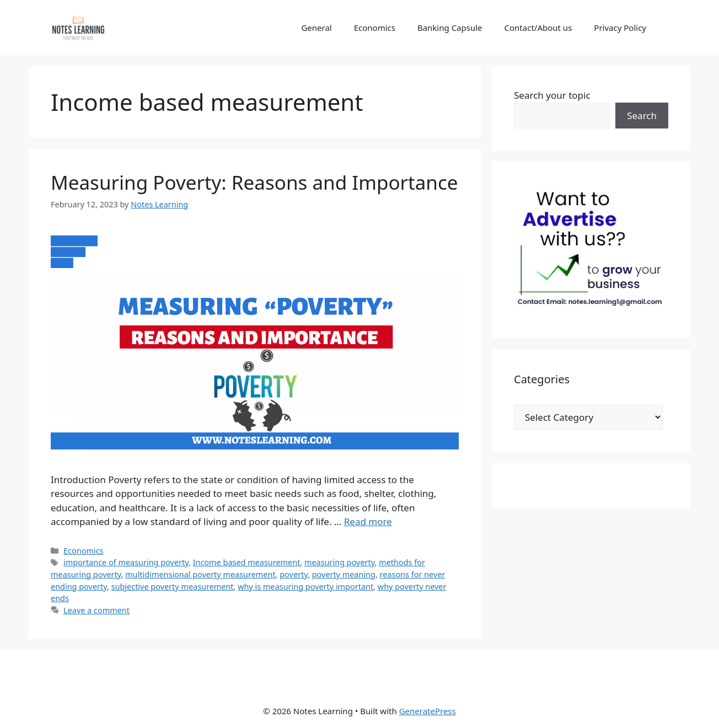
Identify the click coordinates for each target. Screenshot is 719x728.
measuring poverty (340, 562)
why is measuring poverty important (305, 587)
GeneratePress (428, 711)
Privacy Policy (620, 28)
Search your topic (552, 95)
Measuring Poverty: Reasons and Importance (254, 182)
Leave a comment (96, 610)
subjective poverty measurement (173, 587)
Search (642, 116)
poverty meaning (344, 574)
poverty (294, 574)
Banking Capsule (450, 28)
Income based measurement (247, 562)
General (316, 28)
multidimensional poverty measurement (200, 574)
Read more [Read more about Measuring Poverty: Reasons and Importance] (368, 521)
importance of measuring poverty (126, 562)
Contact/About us (538, 28)
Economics (375, 28)
